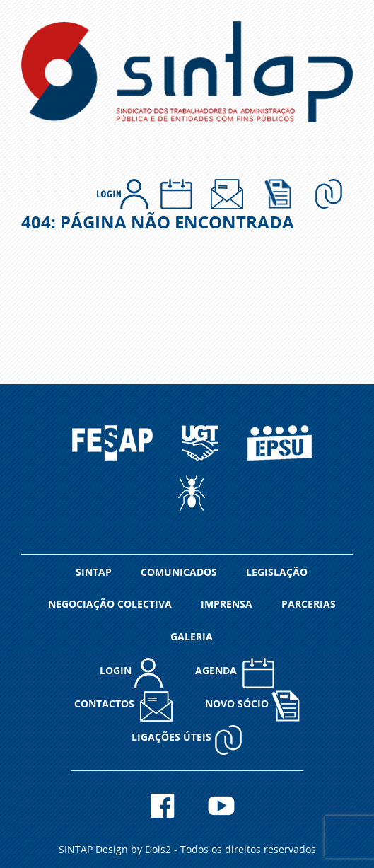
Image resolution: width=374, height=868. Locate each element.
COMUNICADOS (179, 572)
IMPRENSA (227, 604)
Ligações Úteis (187, 739)
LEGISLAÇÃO (277, 572)
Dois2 (158, 849)
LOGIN (131, 672)
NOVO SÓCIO (252, 705)
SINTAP (94, 572)
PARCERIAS (309, 604)
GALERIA (192, 636)
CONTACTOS (123, 706)
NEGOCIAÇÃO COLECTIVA (110, 604)
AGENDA (235, 672)
